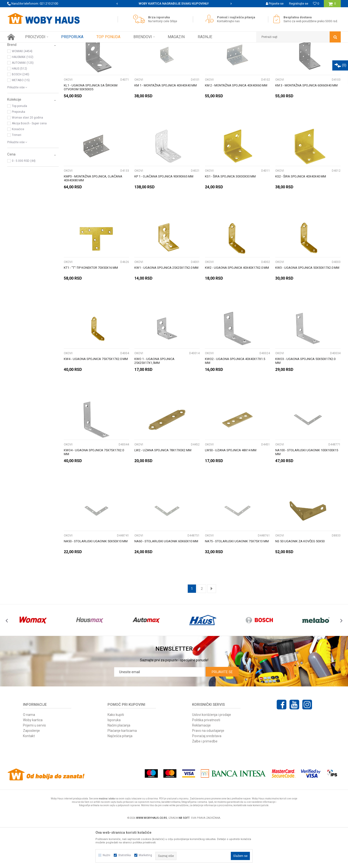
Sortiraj (221, 55)
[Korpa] (332, 5)
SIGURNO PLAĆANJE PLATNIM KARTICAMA (174, 4)
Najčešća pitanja (120, 778)
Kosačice (18, 172)
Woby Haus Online (19, 46)
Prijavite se (222, 714)
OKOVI (68, 122)
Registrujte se (299, 4)
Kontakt (29, 778)
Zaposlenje (31, 773)
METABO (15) (21, 123)
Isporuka (114, 762)
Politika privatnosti (206, 762)
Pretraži (171, 55)
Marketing (145, 855)
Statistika (124, 855)
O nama (29, 757)
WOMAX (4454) (22, 94)
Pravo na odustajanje (208, 773)
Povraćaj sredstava (207, 778)
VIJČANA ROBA (21, 67)
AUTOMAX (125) (23, 105)
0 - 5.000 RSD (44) (24, 203)
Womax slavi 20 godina (27, 160)
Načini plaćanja (119, 768)
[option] (174, 4)
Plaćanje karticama (122, 773)
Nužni (106, 855)
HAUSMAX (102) (23, 99)
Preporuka (18, 154)
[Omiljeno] (316, 4)
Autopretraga (200, 55)
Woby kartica (33, 762)
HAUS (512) (19, 111)
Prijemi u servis (34, 768)
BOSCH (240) (21, 117)
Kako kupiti (116, 757)
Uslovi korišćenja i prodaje (212, 757)
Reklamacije (201, 768)
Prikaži (290, 55)
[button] (298, 37)
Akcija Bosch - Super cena (29, 166)
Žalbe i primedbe (205, 784)
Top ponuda (19, 148)
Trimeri (17, 177)
